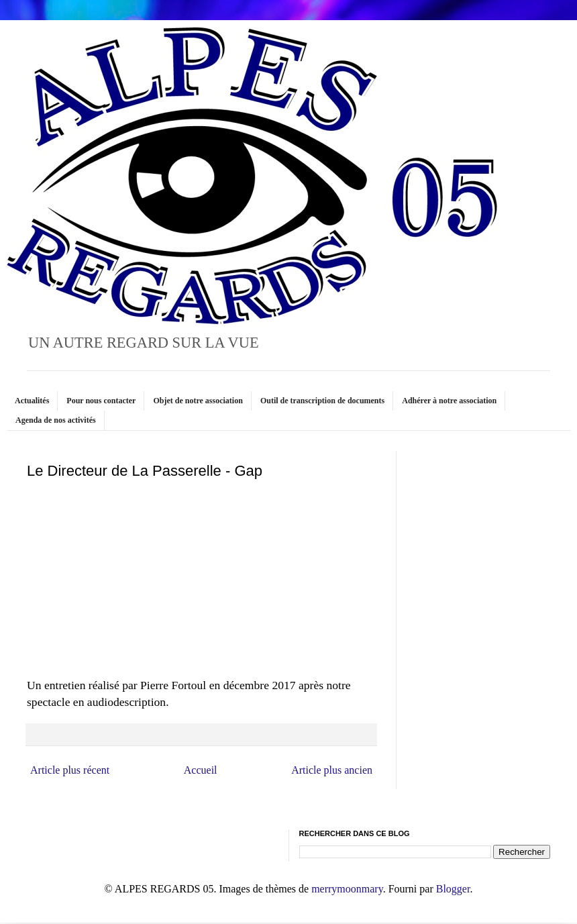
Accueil (201, 770)
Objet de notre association (198, 401)
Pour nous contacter (101, 401)
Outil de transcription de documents (322, 401)
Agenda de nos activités (56, 420)
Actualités (32, 401)
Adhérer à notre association (449, 401)
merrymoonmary (347, 889)
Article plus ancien (332, 770)
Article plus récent (70, 770)
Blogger (453, 889)
